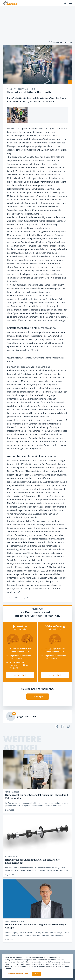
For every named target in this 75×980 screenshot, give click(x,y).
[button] (36, 974)
